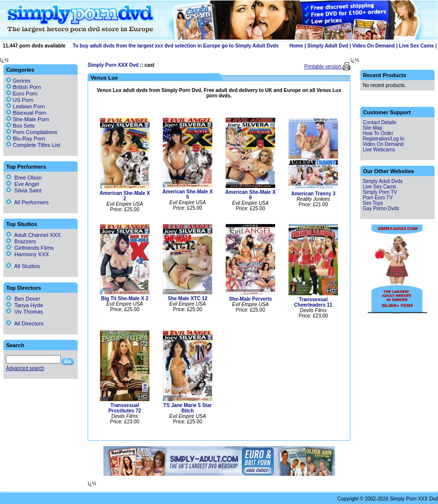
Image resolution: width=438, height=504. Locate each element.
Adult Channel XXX (33, 235)
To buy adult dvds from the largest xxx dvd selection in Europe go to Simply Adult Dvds (176, 46)
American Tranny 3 (313, 194)
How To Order (378, 133)
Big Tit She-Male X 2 (124, 298)
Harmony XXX (27, 254)
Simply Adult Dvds (383, 181)
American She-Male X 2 (125, 196)
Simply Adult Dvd (328, 46)
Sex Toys (373, 203)
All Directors (25, 323)
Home (296, 46)
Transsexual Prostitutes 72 (125, 408)
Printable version (323, 67)
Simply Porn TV (380, 192)
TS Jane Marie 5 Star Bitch (188, 408)
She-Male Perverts (251, 299)
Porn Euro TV (378, 198)
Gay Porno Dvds (381, 208)
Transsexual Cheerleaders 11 (313, 302)
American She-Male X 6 (250, 195)
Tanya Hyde (24, 305)
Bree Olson (24, 178)
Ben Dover (23, 299)
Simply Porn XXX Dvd (113, 65)
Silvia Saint (24, 190)
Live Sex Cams (416, 46)
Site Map (372, 128)
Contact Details (380, 122)
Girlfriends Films (30, 248)
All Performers (27, 202)
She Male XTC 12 (188, 298)
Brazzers (21, 241)
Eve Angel (23, 184)
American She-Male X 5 (188, 194)
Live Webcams (379, 150)
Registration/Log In (384, 139)
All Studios (23, 266)
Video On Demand (374, 46)
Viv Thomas (24, 312)
